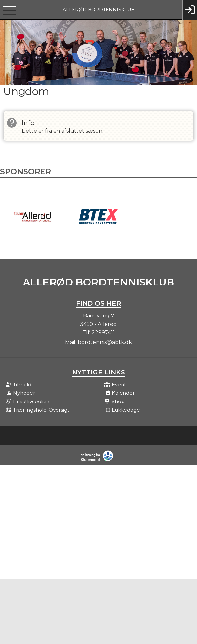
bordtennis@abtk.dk (105, 342)
